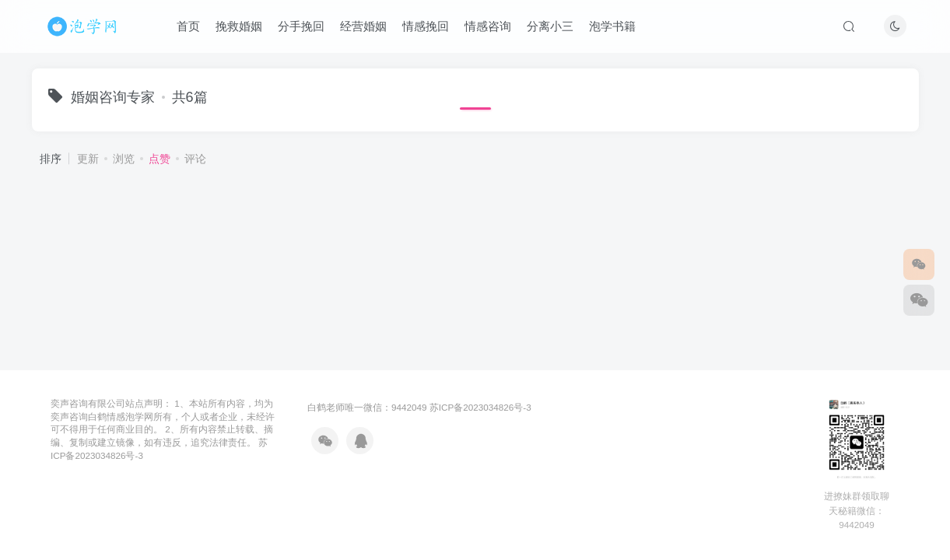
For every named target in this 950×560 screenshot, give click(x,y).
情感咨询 (488, 26)
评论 (195, 159)
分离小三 (550, 26)
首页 (188, 26)
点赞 (160, 159)
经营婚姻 (363, 26)
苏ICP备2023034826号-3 (480, 407)
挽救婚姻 (239, 26)
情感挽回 (426, 26)
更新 (88, 159)
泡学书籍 (612, 26)
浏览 (124, 159)
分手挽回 (301, 26)
